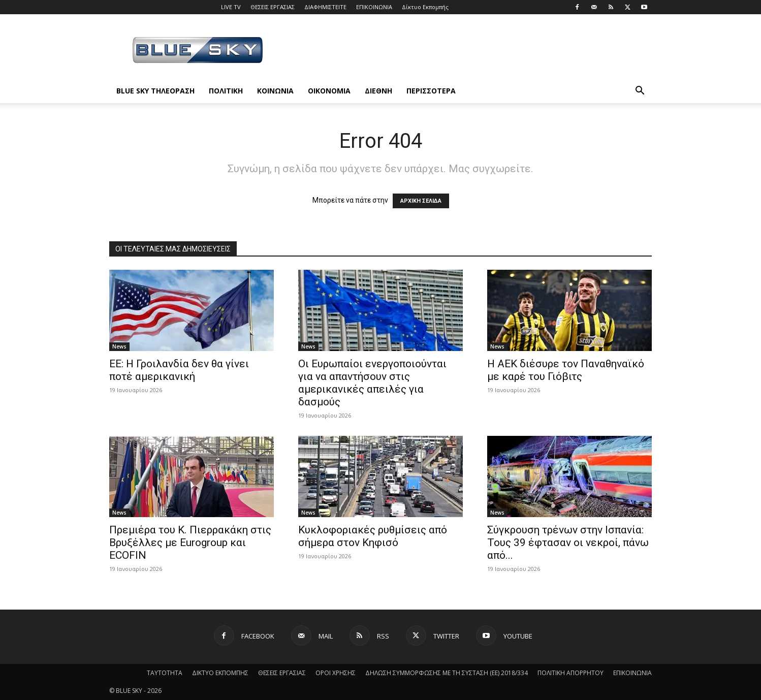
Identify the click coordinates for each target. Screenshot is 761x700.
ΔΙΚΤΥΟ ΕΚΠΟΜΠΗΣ (220, 673)
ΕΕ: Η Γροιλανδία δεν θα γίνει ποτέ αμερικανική (179, 370)
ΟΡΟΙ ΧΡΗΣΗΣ (336, 673)
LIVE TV (231, 7)
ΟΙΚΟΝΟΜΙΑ (329, 91)
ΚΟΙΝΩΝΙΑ (275, 91)
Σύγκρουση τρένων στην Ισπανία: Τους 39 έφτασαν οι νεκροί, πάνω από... (568, 543)
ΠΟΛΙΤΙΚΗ (226, 91)
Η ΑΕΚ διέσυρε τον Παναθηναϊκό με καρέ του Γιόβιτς (566, 370)
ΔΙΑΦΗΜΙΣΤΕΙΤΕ (325, 7)
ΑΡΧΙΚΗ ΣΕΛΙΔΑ (421, 201)
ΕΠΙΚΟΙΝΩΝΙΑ (374, 7)
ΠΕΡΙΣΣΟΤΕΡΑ (431, 91)
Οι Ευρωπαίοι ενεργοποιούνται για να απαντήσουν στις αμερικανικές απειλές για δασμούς (372, 383)
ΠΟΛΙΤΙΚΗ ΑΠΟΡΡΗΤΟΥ (570, 673)
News (119, 346)
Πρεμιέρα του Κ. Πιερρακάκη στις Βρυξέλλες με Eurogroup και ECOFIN (190, 543)
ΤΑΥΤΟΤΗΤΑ (165, 673)
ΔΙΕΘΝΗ (378, 91)
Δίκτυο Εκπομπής (425, 7)
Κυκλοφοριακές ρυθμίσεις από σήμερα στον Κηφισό (373, 536)
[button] (640, 92)
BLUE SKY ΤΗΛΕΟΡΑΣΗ (155, 91)
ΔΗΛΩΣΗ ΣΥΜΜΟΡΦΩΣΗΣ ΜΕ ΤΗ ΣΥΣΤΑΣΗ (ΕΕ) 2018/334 (447, 673)
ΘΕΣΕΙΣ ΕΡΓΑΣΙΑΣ (273, 7)
